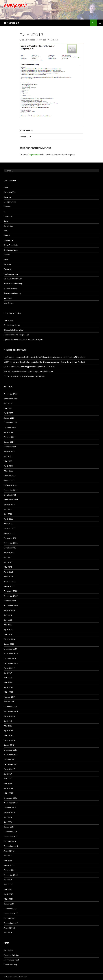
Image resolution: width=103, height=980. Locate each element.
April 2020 (9, 630)
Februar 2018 (10, 740)
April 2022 (9, 519)
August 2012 (9, 928)
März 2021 (9, 577)
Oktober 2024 (10, 427)
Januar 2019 (9, 702)
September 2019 (11, 663)
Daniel (7, 376)
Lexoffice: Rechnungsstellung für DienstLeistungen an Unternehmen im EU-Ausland (50, 357)
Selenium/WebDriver (13, 279)
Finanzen (8, 207)
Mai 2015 (8, 860)
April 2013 (9, 894)
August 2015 (9, 851)
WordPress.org (10, 965)
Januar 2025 (9, 418)
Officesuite (9, 240)
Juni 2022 (8, 514)
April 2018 (9, 731)
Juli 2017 (8, 774)
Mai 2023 (8, 461)
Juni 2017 (8, 779)
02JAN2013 (54, 40)
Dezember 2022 (11, 485)
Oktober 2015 (10, 841)
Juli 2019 (8, 673)
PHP (6, 259)
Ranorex (8, 269)
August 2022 (9, 504)
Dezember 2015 (11, 832)
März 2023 (9, 471)
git (5, 211)
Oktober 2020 (10, 601)
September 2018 (11, 711)
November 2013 (11, 875)
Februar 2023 (10, 476)
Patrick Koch (9, 371)
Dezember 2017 (11, 750)
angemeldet (34, 154)
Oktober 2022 (10, 495)
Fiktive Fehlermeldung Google (16, 335)
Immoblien (9, 216)
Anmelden (8, 950)
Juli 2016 (8, 817)
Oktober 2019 (10, 658)
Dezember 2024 (11, 423)
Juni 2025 (8, 403)
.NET (6, 187)
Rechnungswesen (11, 274)
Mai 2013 (8, 889)
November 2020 (11, 596)
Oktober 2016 (10, 808)
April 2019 (9, 687)
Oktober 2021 (10, 548)
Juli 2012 (8, 933)
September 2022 (11, 500)
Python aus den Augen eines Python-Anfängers (23, 340)
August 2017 (9, 769)
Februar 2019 (10, 697)
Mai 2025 (8, 408)
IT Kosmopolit (12, 23)
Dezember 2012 (11, 909)
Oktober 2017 (10, 759)
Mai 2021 (8, 567)
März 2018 (9, 735)
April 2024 (9, 432)
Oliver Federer (10, 367)
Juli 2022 (8, 509)
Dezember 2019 (11, 649)
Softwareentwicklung (13, 284)
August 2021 (9, 553)
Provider (8, 264)
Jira (6, 231)
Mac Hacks (9, 320)
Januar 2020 (9, 644)
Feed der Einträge (11, 955)
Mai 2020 (8, 625)
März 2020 (9, 634)
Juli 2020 (8, 615)
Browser (8, 197)
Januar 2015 (9, 865)
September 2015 (11, 846)
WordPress (9, 303)
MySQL (7, 235)
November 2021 (11, 543)
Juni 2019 (8, 678)
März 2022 (9, 524)
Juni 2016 (8, 822)
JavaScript (8, 226)
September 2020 (11, 605)
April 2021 (9, 572)
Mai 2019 (8, 682)
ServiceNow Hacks (12, 325)
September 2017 (11, 764)
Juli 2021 (8, 557)
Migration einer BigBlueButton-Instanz (29, 376)
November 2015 (11, 836)
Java (6, 221)
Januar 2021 (9, 586)
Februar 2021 (10, 581)
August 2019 (9, 668)
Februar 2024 (10, 437)
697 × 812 (42, 40)
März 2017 (9, 793)
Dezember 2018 (11, 707)
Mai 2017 (8, 783)
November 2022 (11, 490)
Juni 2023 (8, 456)
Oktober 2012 (10, 918)
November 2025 (11, 394)
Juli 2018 (8, 721)
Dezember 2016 (11, 798)
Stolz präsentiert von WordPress (15, 977)
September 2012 (11, 923)
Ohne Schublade (11, 245)
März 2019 (9, 692)
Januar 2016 (9, 827)
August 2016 (9, 812)
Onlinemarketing (11, 250)
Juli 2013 (8, 880)
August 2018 (9, 716)
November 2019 (11, 654)
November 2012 (11, 913)
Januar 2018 (9, 745)
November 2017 (11, 755)
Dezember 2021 (11, 538)
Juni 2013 (8, 885)
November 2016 (11, 803)
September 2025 (11, 399)
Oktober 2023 (10, 447)
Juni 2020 (8, 620)
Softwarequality (11, 288)
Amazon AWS (10, 192)
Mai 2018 (8, 726)
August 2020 (9, 610)
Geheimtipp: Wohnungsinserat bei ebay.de (37, 367)
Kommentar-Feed (11, 960)
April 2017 (9, 788)
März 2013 (9, 899)
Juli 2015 (8, 856)
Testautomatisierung (13, 293)
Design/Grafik (10, 202)
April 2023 (9, 466)
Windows (8, 298)
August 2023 (9, 452)
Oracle (7, 255)
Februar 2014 (10, 870)
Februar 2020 (10, 639)
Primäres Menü (100, 23)
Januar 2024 (9, 442)
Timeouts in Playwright (14, 330)
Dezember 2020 (11, 591)
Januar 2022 (9, 533)
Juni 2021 (8, 562)
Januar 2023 (9, 480)
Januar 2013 (9, 904)
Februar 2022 (10, 528)
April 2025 (9, 413)
